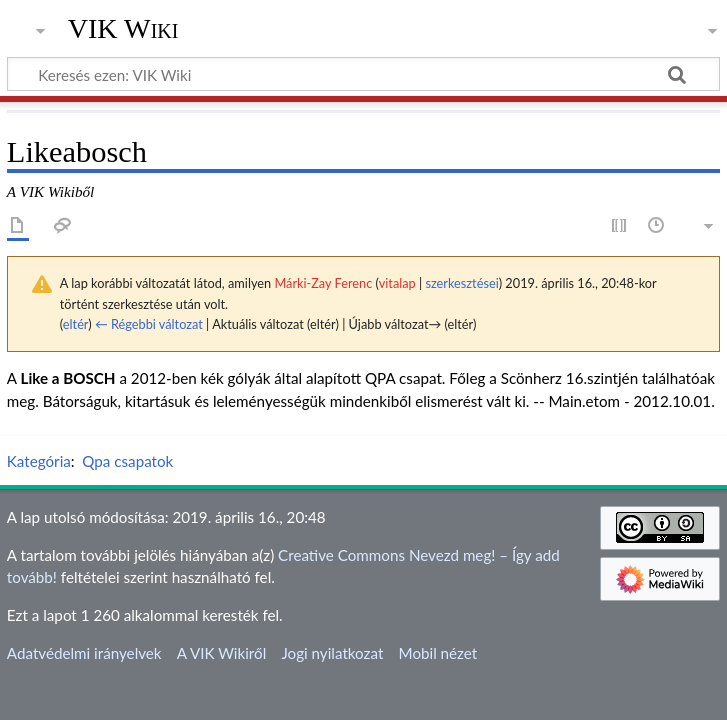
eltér (75, 324)
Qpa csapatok (127, 461)
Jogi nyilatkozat (332, 653)
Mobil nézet (438, 653)
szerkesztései (461, 283)
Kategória (39, 461)
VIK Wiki (123, 29)
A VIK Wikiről (221, 653)
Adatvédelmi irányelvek (84, 653)
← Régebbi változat (149, 324)
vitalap (397, 283)
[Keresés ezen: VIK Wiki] (363, 74)
